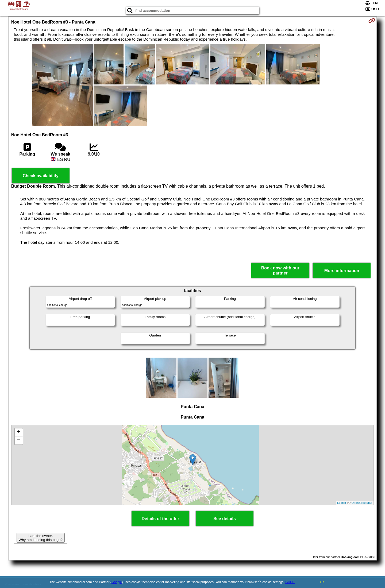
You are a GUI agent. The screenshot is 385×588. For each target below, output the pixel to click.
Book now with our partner (280, 270)
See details (225, 519)
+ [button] (19, 432)
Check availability (41, 176)
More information (342, 271)
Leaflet (342, 503)
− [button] (19, 440)
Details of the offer (160, 519)
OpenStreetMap (362, 503)
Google (117, 582)
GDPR (290, 582)
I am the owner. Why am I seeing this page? (41, 538)
